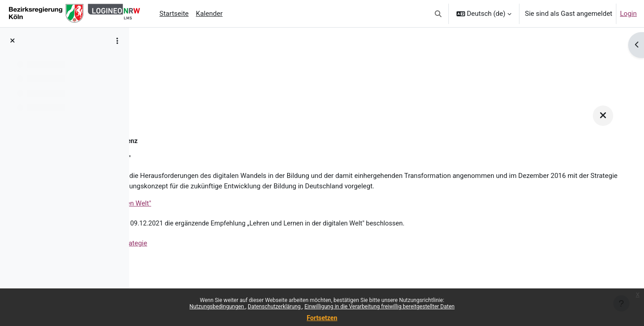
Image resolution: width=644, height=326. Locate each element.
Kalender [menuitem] (209, 14)
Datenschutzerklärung (275, 307)
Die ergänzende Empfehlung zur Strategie (221, 255)
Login (628, 14)
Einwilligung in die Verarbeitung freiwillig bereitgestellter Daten (380, 307)
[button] (438, 14)
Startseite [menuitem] (174, 14)
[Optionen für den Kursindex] (117, 41)
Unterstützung (168, 58)
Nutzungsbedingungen (217, 307)
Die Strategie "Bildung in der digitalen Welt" (223, 215)
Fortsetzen (322, 318)
